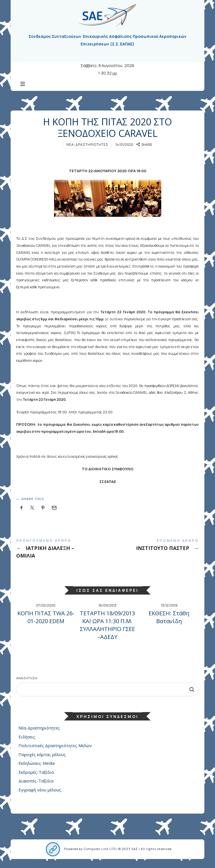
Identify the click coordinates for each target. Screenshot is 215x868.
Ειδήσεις (27, 740)
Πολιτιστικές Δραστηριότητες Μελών (55, 749)
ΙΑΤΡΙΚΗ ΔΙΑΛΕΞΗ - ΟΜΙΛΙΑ (62, 552)
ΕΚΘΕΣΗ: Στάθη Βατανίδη (169, 620)
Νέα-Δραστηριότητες (87, 147)
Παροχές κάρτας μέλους (42, 757)
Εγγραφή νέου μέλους (40, 793)
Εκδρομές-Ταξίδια (36, 775)
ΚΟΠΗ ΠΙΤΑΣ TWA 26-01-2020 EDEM (46, 620)
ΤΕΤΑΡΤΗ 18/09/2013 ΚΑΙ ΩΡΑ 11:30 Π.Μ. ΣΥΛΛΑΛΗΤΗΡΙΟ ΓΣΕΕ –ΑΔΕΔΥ (107, 628)
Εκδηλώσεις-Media (37, 766)
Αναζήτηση (27, 681)
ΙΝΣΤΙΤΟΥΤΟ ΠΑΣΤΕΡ (153, 549)
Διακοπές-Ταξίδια (36, 784)
